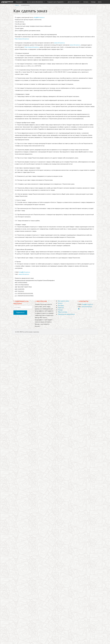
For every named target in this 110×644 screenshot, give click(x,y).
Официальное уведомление (66, 314)
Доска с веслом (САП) (74, 2)
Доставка (61, 305)
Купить (100, 2)
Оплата (60, 303)
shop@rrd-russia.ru (39, 17)
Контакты (86, 2)
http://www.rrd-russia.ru (22, 39)
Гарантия (61, 308)
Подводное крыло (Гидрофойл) (55, 2)
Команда (93, 2)
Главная (17, 5)
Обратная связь (63, 312)
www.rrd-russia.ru (59, 43)
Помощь (60, 310)
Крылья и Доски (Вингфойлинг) (35, 2)
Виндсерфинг (19, 2)
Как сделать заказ (25, 5)
